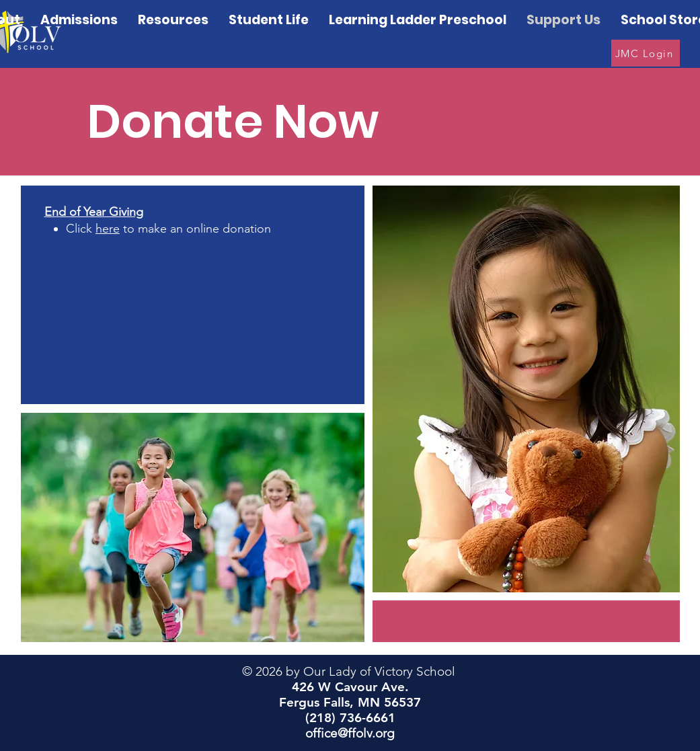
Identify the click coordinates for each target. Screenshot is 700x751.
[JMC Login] (646, 53)
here (108, 229)
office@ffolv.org (350, 733)
